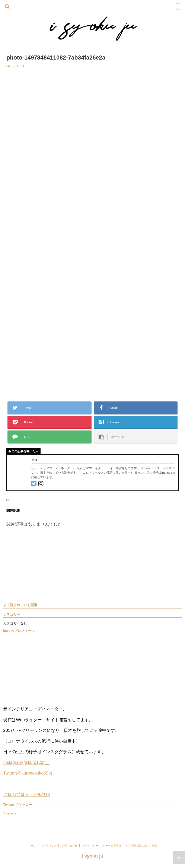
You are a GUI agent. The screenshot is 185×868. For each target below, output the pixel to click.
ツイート (10, 813)
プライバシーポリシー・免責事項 (102, 846)
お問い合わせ (70, 846)
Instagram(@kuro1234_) (26, 762)
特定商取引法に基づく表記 (142, 846)
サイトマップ (49, 846)
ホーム (32, 846)
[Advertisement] (92, 100)
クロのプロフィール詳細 (27, 794)
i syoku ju (92, 856)
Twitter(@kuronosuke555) (28, 773)
